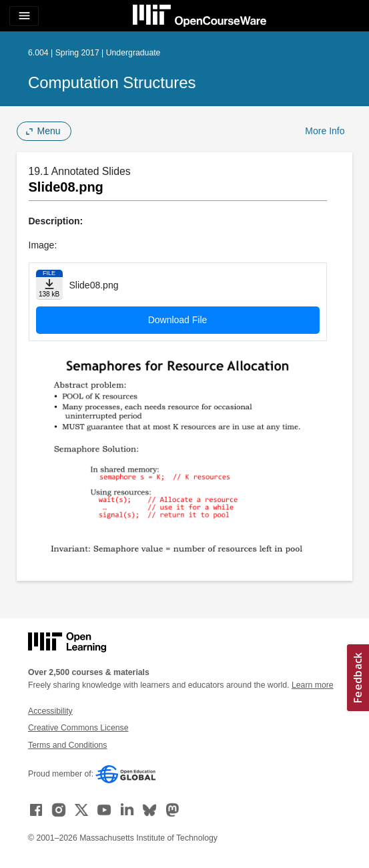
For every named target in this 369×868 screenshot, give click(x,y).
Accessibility (50, 711)
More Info (325, 131)
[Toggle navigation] (24, 16)
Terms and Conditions (67, 745)
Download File (178, 320)
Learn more (313, 685)
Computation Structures (112, 82)
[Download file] (49, 285)
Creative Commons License (78, 728)
